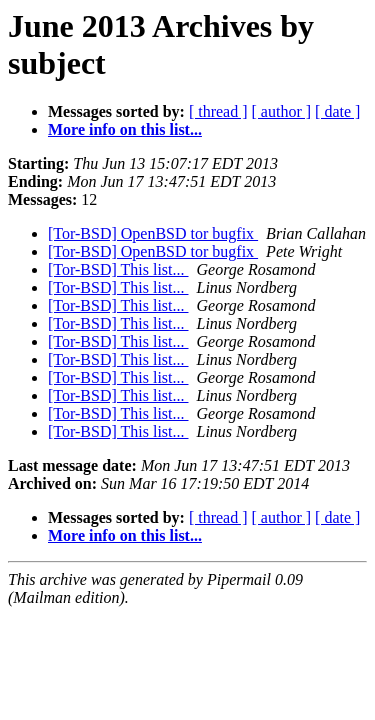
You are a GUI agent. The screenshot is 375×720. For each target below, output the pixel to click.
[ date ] (337, 111)
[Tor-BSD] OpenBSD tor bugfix (153, 233)
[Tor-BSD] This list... (118, 269)
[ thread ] (218, 111)
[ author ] (282, 111)
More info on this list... (125, 129)
